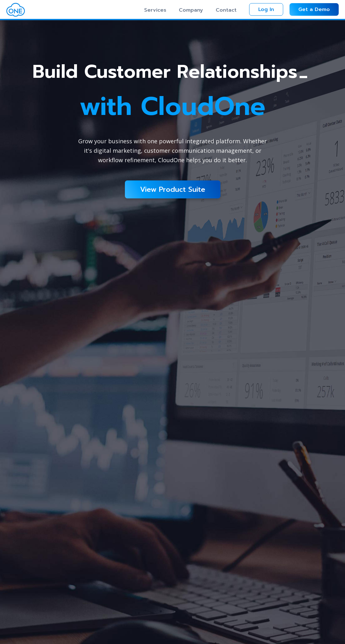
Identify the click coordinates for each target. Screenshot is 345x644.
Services (155, 10)
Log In (266, 9)
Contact (226, 10)
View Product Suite (173, 189)
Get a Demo (314, 9)
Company (191, 10)
